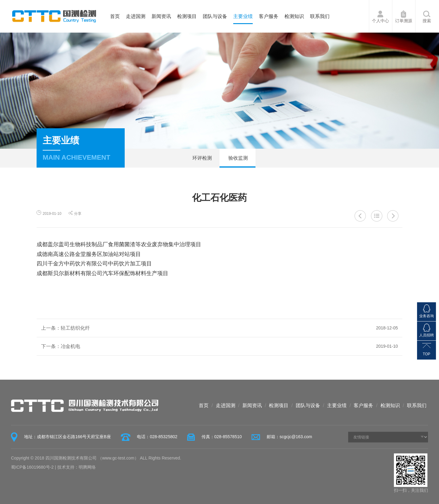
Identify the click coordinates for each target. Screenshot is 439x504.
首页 (115, 16)
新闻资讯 (161, 16)
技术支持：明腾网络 (77, 467)
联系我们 (320, 16)
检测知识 (294, 16)
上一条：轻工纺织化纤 (220, 328)
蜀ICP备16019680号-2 (32, 467)
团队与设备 (215, 16)
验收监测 (237, 158)
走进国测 (136, 16)
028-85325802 (163, 437)
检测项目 (187, 16)
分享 (75, 214)
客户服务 (269, 16)
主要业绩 (243, 16)
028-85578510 (228, 437)
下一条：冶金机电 (220, 346)
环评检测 (202, 158)
